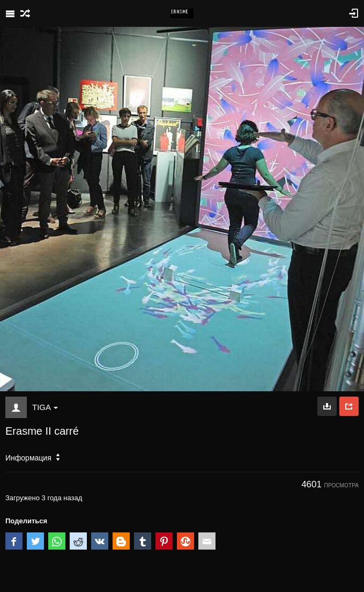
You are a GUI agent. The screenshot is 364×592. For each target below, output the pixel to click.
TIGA (45, 407)
